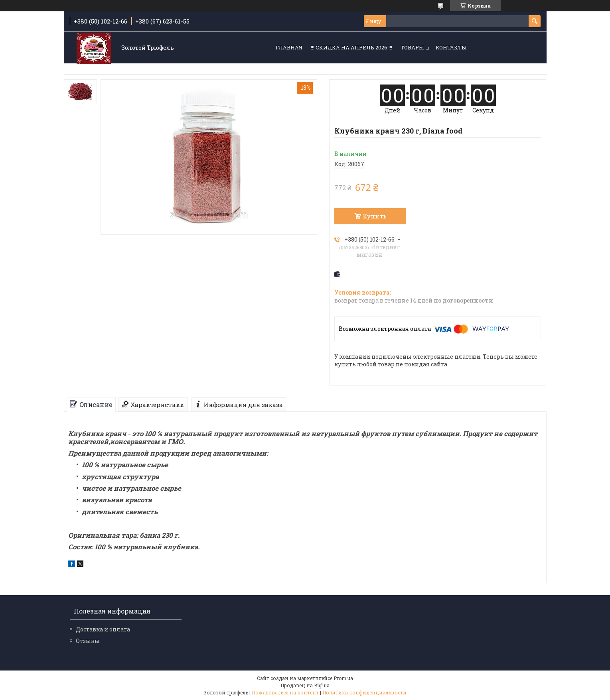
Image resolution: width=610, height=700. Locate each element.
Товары (412, 47)
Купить (375, 216)
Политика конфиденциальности (364, 692)
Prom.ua (343, 678)
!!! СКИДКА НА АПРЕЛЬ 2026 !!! (351, 47)
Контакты (451, 47)
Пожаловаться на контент (285, 692)
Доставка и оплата (103, 629)
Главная (289, 47)
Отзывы (88, 641)
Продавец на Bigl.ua (305, 685)
